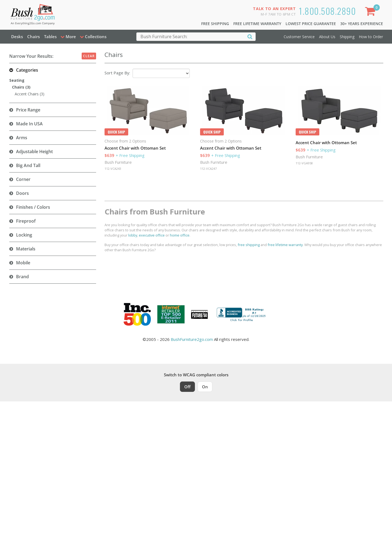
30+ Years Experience (362, 24)
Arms (22, 138)
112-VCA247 (208, 169)
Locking (24, 235)
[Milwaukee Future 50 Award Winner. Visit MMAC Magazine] (199, 314)
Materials (26, 249)
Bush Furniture (118, 162)
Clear (89, 56)
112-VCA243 (113, 169)
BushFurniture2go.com (192, 339)
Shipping (347, 37)
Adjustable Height (34, 152)
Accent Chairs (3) (30, 94)
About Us (327, 37)
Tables (50, 37)
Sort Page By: (117, 73)
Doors (22, 193)
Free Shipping (215, 24)
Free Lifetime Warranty (257, 24)
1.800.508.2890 (327, 11)
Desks (17, 37)
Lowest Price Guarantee (311, 24)
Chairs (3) (21, 87)
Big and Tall (28, 165)
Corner (23, 179)
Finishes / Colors (33, 207)
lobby (133, 235)
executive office (152, 235)
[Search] (250, 36)
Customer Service (299, 37)
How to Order (371, 37)
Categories (27, 70)
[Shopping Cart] (371, 12)
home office (180, 235)
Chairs (33, 37)
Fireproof (26, 221)
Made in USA (29, 124)
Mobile (23, 263)
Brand (22, 277)
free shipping (249, 245)
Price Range (28, 110)
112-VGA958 (304, 163)
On (205, 387)
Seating (17, 80)
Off (187, 387)
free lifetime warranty (285, 245)
